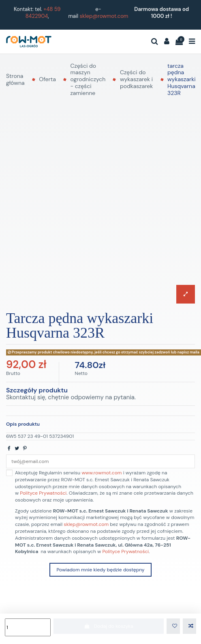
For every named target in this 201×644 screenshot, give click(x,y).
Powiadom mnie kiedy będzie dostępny (100, 570)
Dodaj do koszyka (108, 626)
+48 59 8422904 (43, 13)
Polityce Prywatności (43, 493)
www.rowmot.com (102, 473)
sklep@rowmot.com (104, 16)
